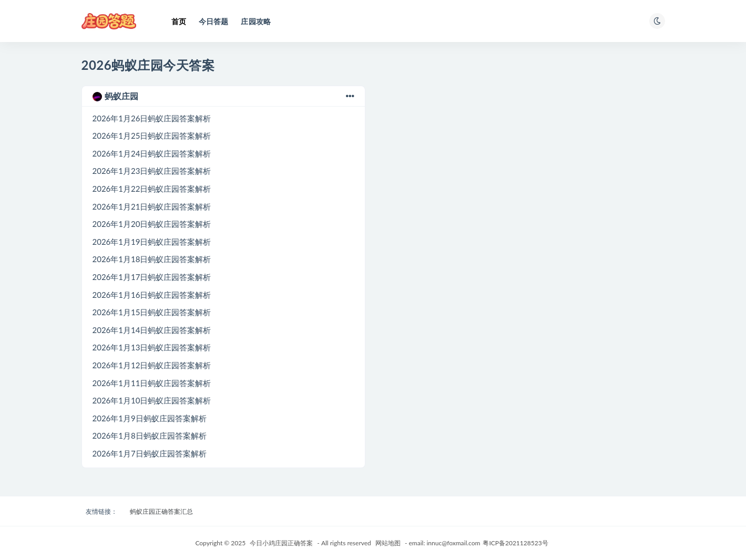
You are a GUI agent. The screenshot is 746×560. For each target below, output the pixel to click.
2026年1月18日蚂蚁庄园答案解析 (152, 259)
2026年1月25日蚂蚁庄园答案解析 (152, 136)
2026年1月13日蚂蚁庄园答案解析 (152, 347)
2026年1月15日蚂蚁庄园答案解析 (152, 312)
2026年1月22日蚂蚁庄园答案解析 (152, 189)
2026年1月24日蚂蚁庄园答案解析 (152, 153)
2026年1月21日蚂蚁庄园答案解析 (152, 206)
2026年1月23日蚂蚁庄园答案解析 (152, 171)
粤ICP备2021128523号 (515, 543)
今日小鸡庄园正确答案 (281, 543)
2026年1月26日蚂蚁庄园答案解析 (152, 118)
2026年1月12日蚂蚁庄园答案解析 (152, 365)
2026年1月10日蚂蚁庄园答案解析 (152, 400)
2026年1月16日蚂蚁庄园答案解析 (152, 295)
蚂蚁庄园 (223, 96)
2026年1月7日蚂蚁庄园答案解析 (150, 453)
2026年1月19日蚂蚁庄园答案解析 (152, 242)
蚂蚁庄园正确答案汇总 (161, 511)
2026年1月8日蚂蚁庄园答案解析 (150, 435)
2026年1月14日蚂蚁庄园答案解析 (152, 330)
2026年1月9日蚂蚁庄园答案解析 (150, 418)
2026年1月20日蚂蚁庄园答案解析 (152, 224)
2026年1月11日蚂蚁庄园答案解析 (152, 383)
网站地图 (388, 543)
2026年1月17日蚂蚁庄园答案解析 (152, 277)
